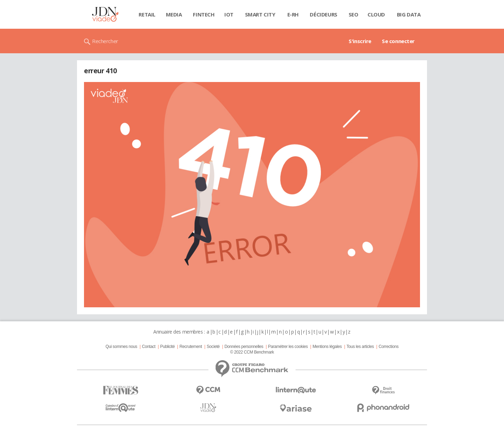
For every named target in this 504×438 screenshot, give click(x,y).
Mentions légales (327, 347)
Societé (213, 347)
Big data (409, 14)
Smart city (260, 14)
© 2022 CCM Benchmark (252, 352)
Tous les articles (360, 347)
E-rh (293, 14)
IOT (229, 14)
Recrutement (191, 347)
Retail (147, 14)
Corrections (389, 347)
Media (174, 14)
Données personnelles (244, 347)
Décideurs (323, 14)
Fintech (204, 14)
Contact (149, 347)
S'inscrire (360, 41)
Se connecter (398, 41)
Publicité (168, 347)
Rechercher (105, 41)
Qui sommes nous (121, 347)
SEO (353, 14)
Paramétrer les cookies (288, 347)
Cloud (376, 14)
